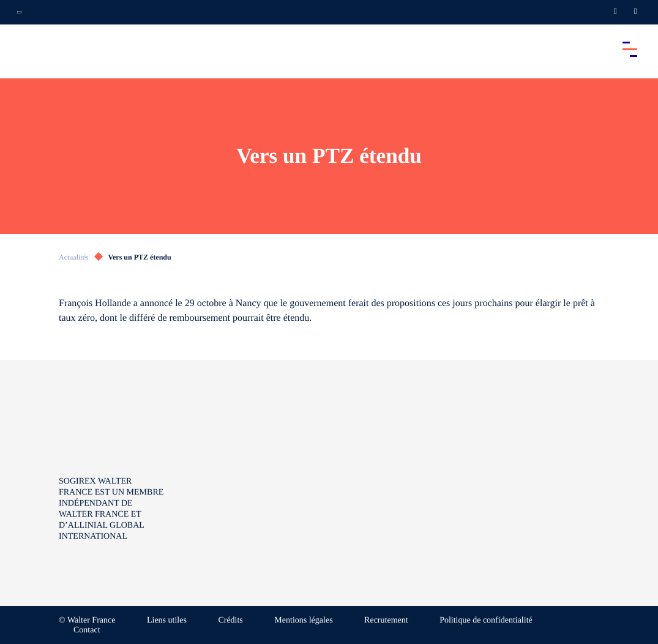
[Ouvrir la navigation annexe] (20, 12)
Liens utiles (167, 620)
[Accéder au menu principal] (630, 49)
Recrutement (386, 620)
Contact (87, 630)
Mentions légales (303, 620)
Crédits (230, 620)
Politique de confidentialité (486, 620)
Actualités (74, 257)
